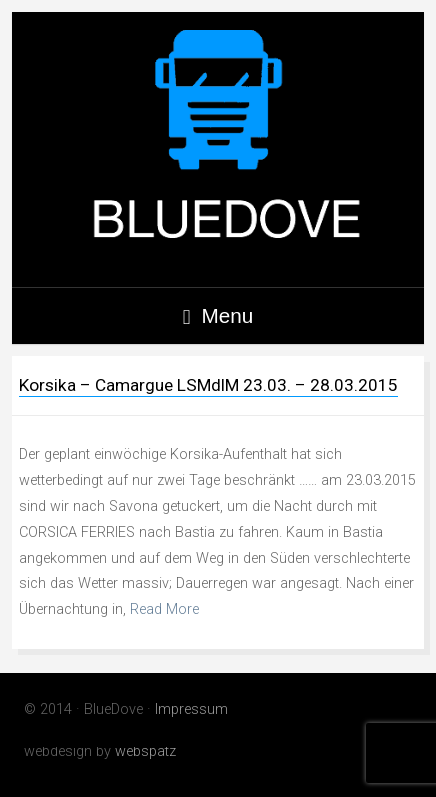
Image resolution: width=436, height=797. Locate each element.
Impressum (191, 709)
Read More (164, 609)
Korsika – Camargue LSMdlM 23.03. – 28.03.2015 (208, 385)
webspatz (145, 751)
